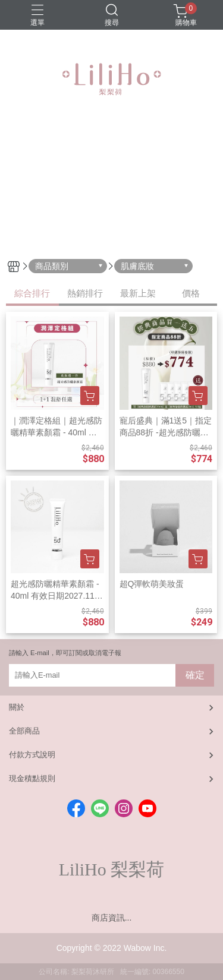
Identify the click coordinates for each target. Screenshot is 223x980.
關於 (17, 707)
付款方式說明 (32, 755)
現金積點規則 (32, 778)
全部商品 (24, 731)
